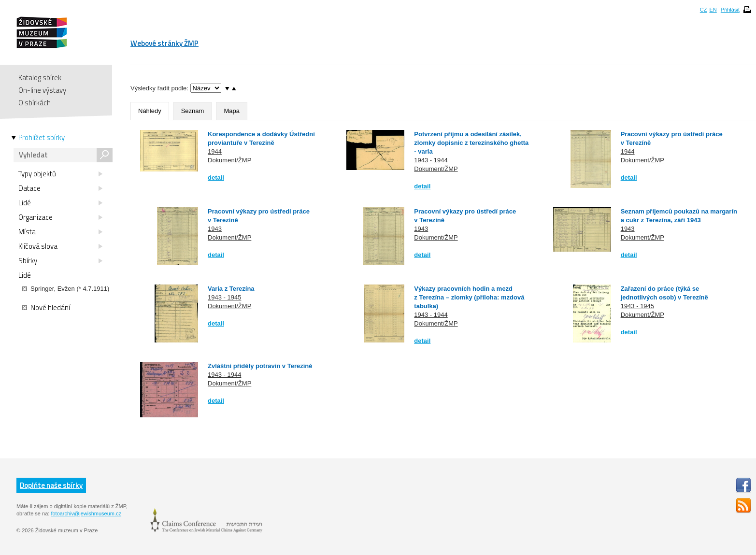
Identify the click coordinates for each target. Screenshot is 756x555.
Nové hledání (46, 308)
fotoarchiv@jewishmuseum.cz (86, 513)
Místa (60, 232)
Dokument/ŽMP (229, 160)
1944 (215, 151)
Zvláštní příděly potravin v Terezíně (260, 366)
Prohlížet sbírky (42, 138)
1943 (215, 229)
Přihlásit (730, 10)
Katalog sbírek (40, 78)
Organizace (60, 217)
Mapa (232, 111)
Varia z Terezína (231, 289)
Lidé (60, 203)
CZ (704, 10)
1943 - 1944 (431, 160)
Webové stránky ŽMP (164, 43)
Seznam (193, 111)
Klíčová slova (60, 246)
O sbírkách (35, 103)
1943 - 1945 (224, 297)
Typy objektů (60, 174)
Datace (60, 188)
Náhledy (150, 111)
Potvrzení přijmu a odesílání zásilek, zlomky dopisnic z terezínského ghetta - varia (471, 143)
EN (713, 10)
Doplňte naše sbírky (51, 485)
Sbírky (60, 261)
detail (216, 178)
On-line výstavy (42, 90)
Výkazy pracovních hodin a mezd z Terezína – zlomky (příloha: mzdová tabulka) (469, 297)
